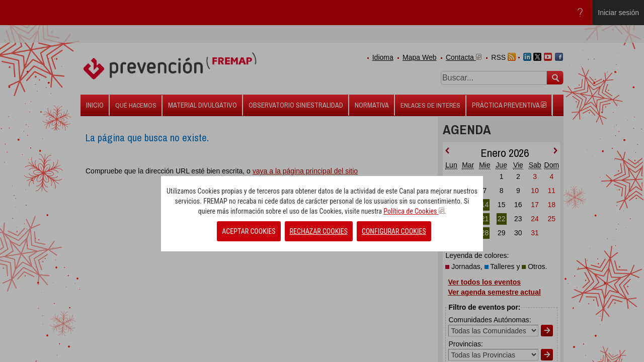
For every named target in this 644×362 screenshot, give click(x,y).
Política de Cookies (414, 211)
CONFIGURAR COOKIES (394, 231)
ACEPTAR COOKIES (249, 231)
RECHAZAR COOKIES (319, 231)
